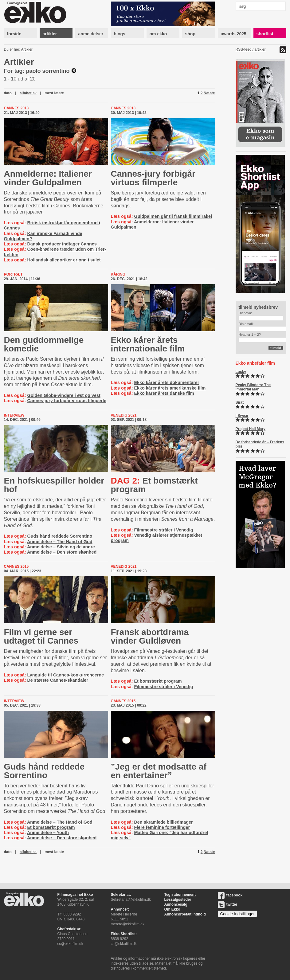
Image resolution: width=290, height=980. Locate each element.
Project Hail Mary (251, 429)
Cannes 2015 (16, 566)
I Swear (242, 416)
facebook (230, 895)
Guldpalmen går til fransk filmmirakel (173, 216)
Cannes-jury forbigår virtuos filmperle (153, 178)
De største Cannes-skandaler (57, 680)
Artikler (27, 49)
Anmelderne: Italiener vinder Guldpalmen (48, 178)
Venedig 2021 (124, 415)
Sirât (240, 402)
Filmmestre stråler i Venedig (163, 530)
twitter (228, 904)
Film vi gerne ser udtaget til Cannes (41, 636)
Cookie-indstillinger (238, 914)
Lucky (241, 372)
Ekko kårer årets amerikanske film (170, 388)
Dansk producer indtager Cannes (62, 244)
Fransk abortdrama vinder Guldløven (150, 636)
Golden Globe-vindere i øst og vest (64, 395)
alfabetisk (28, 93)
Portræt (13, 274)
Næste (209, 93)
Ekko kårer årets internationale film (148, 344)
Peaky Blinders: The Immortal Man (253, 387)
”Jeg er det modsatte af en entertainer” (159, 771)
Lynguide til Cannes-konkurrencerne (65, 675)
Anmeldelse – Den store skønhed (62, 552)
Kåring (118, 274)
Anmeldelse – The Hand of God (60, 542)
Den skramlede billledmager (163, 822)
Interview (14, 415)
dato (8, 93)
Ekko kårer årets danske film (164, 393)
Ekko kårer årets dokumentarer (167, 382)
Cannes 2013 (16, 108)
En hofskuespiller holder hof (54, 485)
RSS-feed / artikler (251, 49)
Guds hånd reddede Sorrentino (60, 536)
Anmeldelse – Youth (48, 833)
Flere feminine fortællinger (162, 827)
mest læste (54, 93)
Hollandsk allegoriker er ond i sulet (64, 260)
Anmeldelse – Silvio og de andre (61, 547)
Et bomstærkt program (154, 485)
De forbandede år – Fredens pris (260, 444)
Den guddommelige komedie (44, 344)
